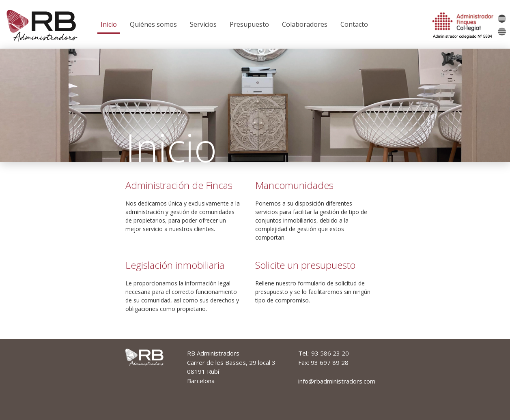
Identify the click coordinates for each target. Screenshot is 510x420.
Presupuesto (249, 24)
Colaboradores (305, 24)
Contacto (354, 24)
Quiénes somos (153, 24)
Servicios (203, 24)
